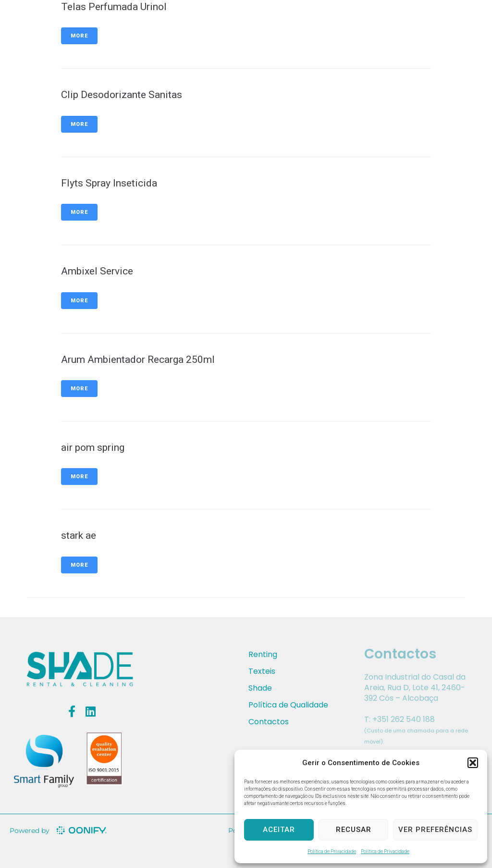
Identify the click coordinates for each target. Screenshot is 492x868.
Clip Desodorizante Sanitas (122, 95)
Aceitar (279, 830)
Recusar (354, 830)
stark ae (79, 535)
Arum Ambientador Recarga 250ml (138, 360)
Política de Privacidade (332, 851)
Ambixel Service (97, 271)
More (79, 36)
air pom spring (93, 447)
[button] (473, 763)
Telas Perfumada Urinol (114, 7)
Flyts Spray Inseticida (109, 183)
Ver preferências (435, 830)
